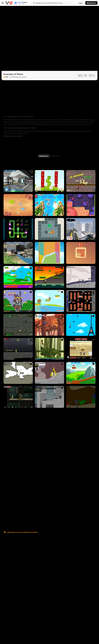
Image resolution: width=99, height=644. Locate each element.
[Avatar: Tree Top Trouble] (49, 325)
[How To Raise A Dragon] (81, 397)
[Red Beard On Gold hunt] (49, 301)
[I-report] (92, 76)
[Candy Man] (18, 277)
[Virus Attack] (81, 205)
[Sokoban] (49, 229)
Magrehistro (91, 3)
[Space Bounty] (18, 325)
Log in (81, 3)
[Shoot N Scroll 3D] (49, 205)
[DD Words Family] (81, 253)
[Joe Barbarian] (49, 277)
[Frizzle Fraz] (81, 373)
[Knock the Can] (81, 181)
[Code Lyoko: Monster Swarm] (49, 349)
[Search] (34, 3)
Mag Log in (56, 156)
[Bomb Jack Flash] (18, 301)
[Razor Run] (18, 181)
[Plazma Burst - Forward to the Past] (49, 397)
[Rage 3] (49, 373)
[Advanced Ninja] (18, 373)
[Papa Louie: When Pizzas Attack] (81, 349)
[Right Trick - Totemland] (18, 205)
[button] (13, 136)
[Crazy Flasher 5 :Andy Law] (18, 397)
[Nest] (49, 181)
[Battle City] (81, 301)
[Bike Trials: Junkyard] (18, 253)
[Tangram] (49, 253)
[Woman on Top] (81, 325)
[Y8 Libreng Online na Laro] (9, 3)
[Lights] (18, 229)
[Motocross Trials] (81, 229)
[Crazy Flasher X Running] (18, 349)
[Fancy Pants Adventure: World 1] (81, 277)
